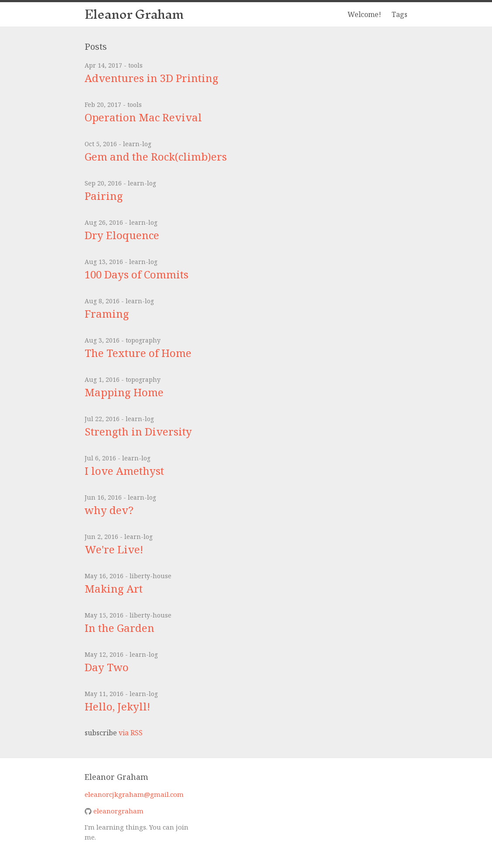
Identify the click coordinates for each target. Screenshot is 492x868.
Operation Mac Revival (143, 117)
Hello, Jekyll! (117, 706)
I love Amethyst (124, 471)
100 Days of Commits (137, 274)
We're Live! (114, 549)
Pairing (104, 196)
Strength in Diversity (138, 431)
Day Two (107, 667)
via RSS (131, 733)
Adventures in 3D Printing (152, 78)
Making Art (114, 588)
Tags (400, 14)
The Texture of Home (138, 353)
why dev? (109, 510)
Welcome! (364, 14)
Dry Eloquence (122, 235)
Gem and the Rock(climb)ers (156, 156)
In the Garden (120, 628)
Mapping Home (124, 392)
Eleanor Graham (134, 14)
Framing (107, 314)
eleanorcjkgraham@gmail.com (134, 794)
